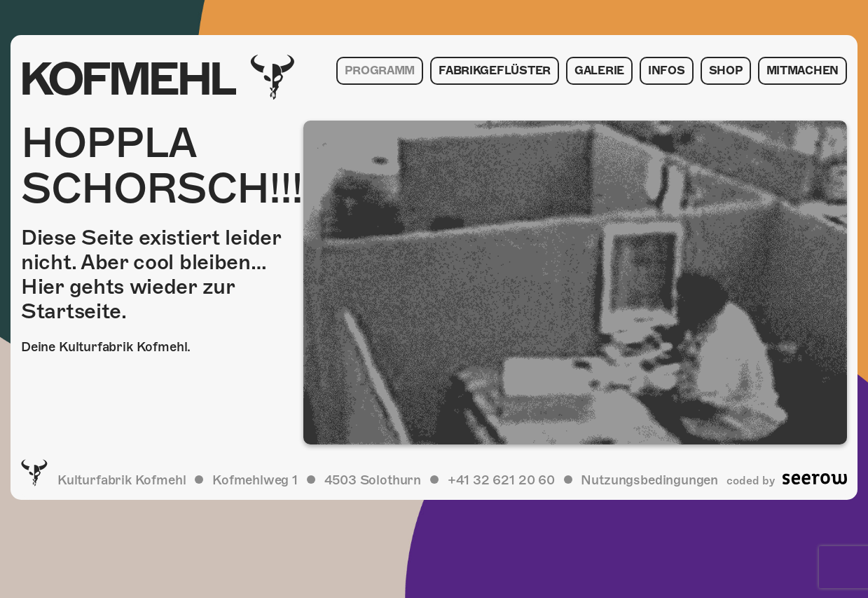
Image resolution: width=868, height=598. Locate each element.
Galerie (599, 71)
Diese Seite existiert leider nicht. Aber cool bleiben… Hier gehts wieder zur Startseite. (151, 274)
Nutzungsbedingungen (649, 480)
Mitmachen (802, 71)
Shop (726, 71)
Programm (380, 71)
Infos (667, 71)
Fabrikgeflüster (495, 71)
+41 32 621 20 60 (501, 480)
